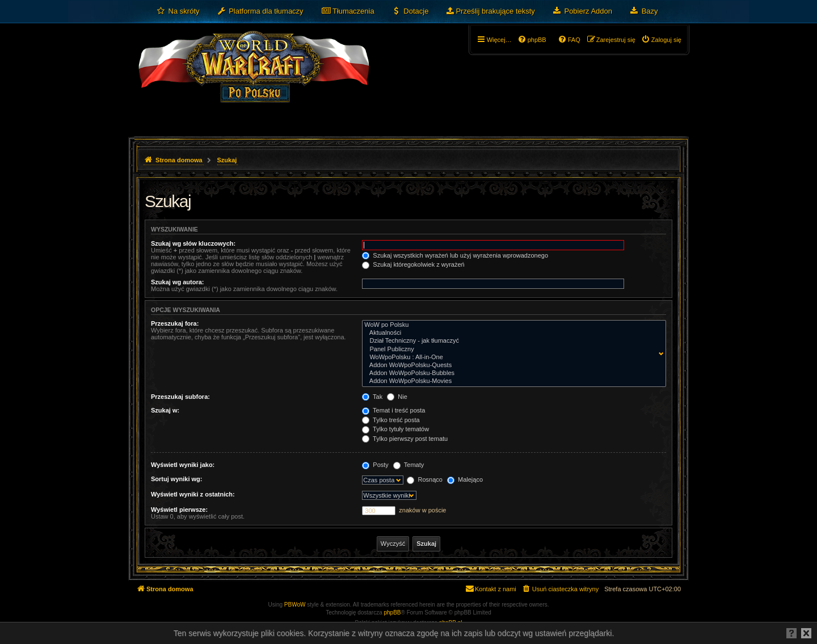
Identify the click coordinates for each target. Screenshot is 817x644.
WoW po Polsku (511, 325)
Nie (397, 397)
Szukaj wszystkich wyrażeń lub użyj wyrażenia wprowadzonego (455, 255)
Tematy (408, 465)
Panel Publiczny (511, 350)
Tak (372, 397)
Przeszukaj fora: (175, 323)
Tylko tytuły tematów (395, 429)
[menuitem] (178, 11)
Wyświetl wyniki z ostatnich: (193, 494)
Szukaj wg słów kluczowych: (193, 243)
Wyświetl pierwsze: (179, 510)
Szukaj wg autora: (178, 282)
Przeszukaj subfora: (180, 397)
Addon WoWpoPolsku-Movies (511, 381)
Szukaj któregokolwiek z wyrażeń (413, 264)
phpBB (393, 613)
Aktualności (511, 333)
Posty (375, 465)
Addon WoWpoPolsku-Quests (511, 365)
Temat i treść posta (393, 410)
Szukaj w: (165, 410)
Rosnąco (424, 479)
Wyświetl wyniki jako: (183, 465)
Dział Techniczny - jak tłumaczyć (511, 341)
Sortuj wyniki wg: (176, 479)
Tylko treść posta (391, 420)
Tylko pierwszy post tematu (405, 439)
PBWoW (295, 605)
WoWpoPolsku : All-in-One (511, 357)
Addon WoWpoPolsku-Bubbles (511, 373)
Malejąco (465, 479)
